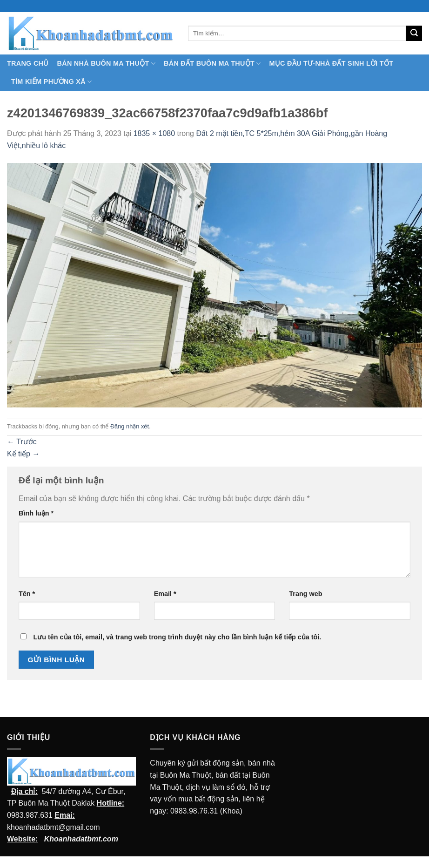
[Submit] (414, 34)
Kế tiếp (23, 454)
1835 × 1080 (154, 133)
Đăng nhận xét (130, 426)
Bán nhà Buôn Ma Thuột (106, 64)
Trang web (305, 594)
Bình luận (36, 513)
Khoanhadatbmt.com (81, 839)
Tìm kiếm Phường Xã (51, 82)
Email (165, 594)
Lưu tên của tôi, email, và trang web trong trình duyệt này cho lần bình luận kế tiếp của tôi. (177, 637)
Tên (27, 594)
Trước (22, 442)
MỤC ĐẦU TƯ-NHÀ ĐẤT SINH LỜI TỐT (331, 63)
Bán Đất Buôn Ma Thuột (212, 64)
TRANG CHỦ (28, 63)
